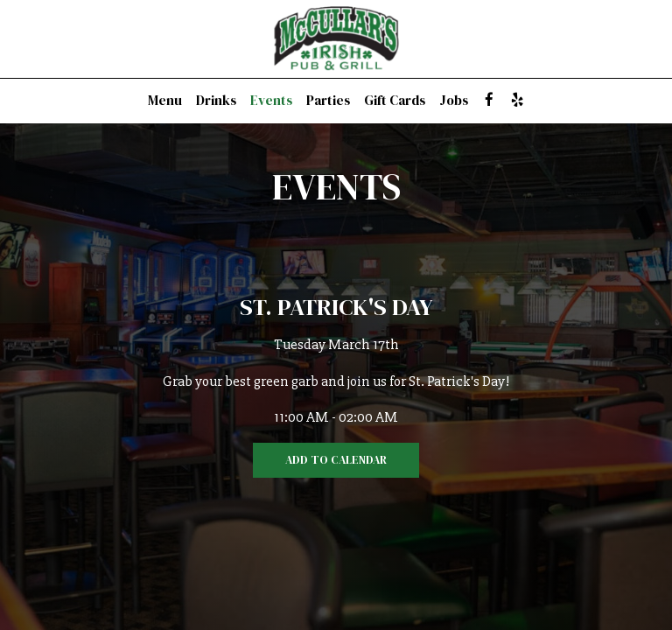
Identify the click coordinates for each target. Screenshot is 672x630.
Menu (165, 101)
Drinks (216, 101)
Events (271, 101)
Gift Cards (395, 101)
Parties (328, 101)
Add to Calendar (336, 460)
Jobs (454, 101)
